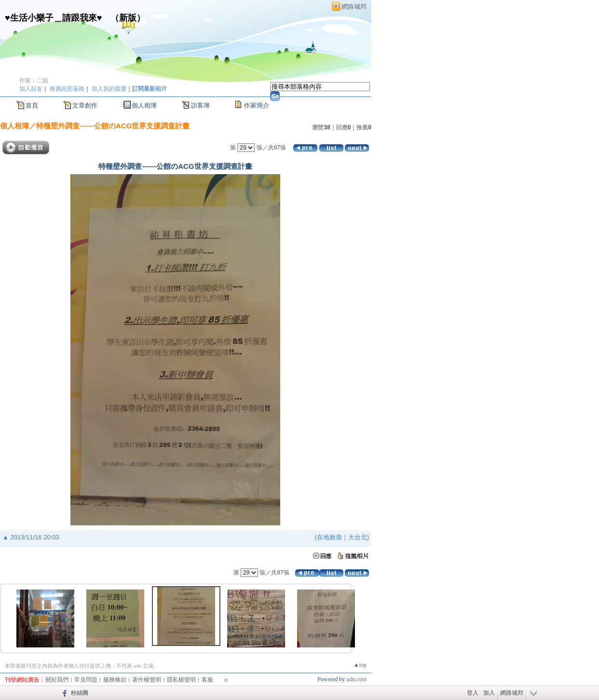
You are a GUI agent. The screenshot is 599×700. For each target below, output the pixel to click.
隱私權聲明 (181, 680)
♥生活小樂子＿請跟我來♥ (53, 18)
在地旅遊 (329, 537)
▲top (360, 665)
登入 (473, 693)
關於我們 (57, 680)
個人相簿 (144, 105)
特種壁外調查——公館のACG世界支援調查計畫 (113, 126)
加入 (489, 693)
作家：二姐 (34, 81)
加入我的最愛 (109, 89)
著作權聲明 (147, 680)
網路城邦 (354, 7)
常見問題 (86, 680)
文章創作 (85, 105)
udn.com (356, 679)
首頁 (32, 105)
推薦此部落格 (67, 89)
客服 (207, 680)
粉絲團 (80, 693)
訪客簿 (200, 105)
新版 (128, 18)
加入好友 (31, 89)
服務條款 (115, 680)
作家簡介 (257, 105)
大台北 (358, 537)
